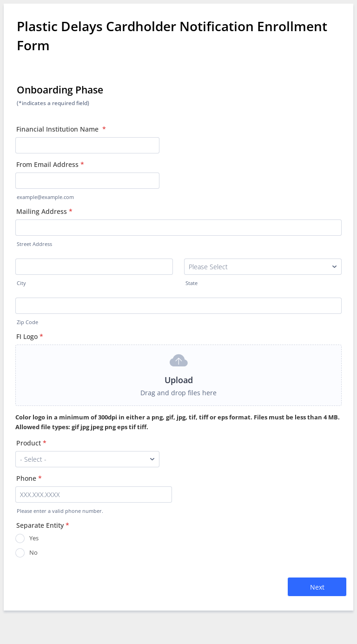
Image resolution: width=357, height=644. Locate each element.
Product (31, 443)
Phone (29, 478)
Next (317, 587)
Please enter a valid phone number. (60, 511)
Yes (34, 538)
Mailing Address (44, 211)
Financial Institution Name (61, 129)
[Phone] (94, 495)
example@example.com (45, 197)
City (21, 283)
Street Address (34, 244)
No (33, 552)
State (192, 283)
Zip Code (27, 322)
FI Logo (30, 336)
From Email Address (50, 164)
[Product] (87, 459)
